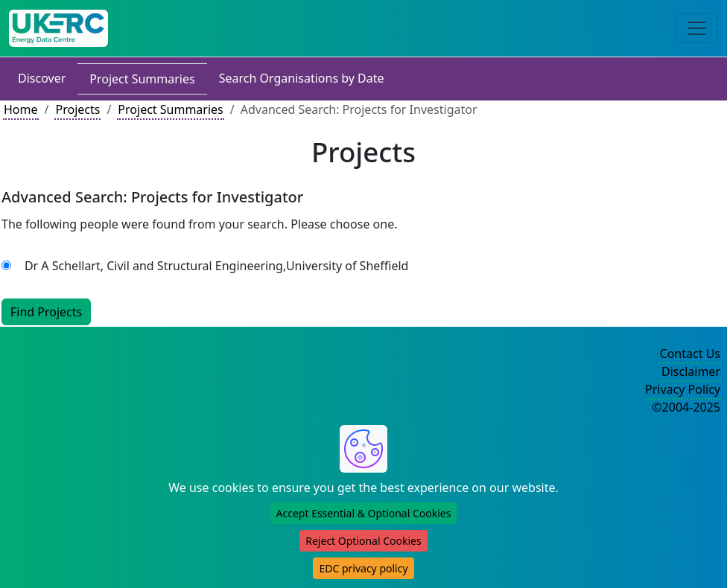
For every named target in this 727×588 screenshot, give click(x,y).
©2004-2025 (686, 407)
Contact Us (690, 354)
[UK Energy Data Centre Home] (58, 28)
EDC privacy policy (363, 568)
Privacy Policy (683, 389)
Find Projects (46, 312)
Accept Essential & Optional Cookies (364, 513)
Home (21, 109)
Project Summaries (142, 79)
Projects (77, 109)
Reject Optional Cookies (363, 541)
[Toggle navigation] (697, 28)
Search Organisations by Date (302, 78)
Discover (42, 78)
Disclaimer (691, 371)
